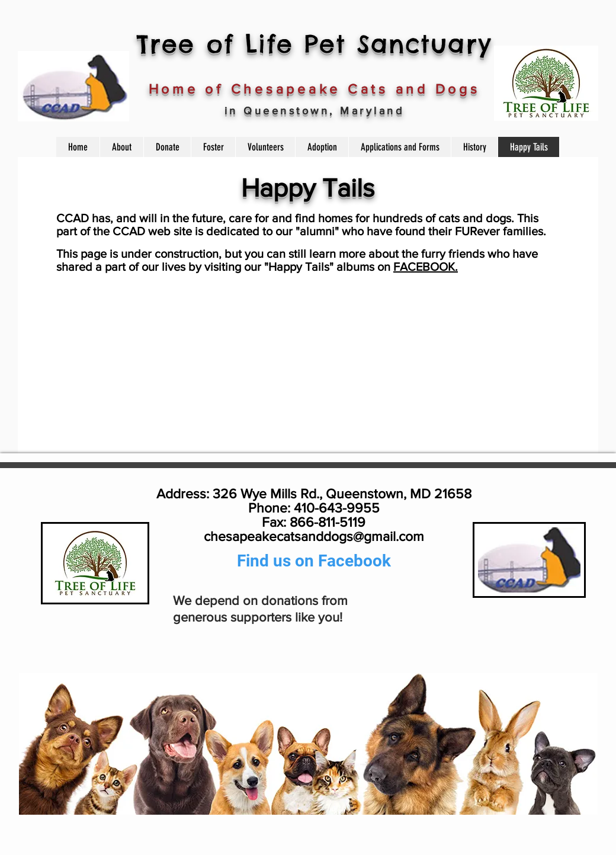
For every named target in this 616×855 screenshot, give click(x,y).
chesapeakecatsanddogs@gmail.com (314, 536)
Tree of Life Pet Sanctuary (314, 44)
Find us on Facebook (314, 561)
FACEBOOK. (426, 267)
